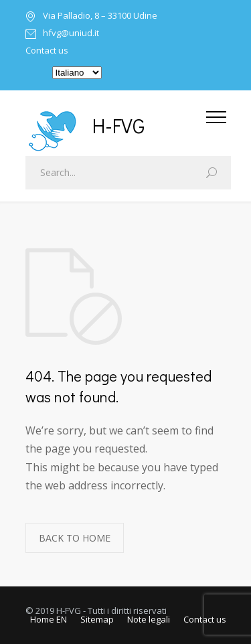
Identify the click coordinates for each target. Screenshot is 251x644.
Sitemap (97, 619)
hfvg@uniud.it (71, 34)
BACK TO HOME (75, 538)
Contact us (47, 50)
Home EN (49, 619)
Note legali (149, 619)
